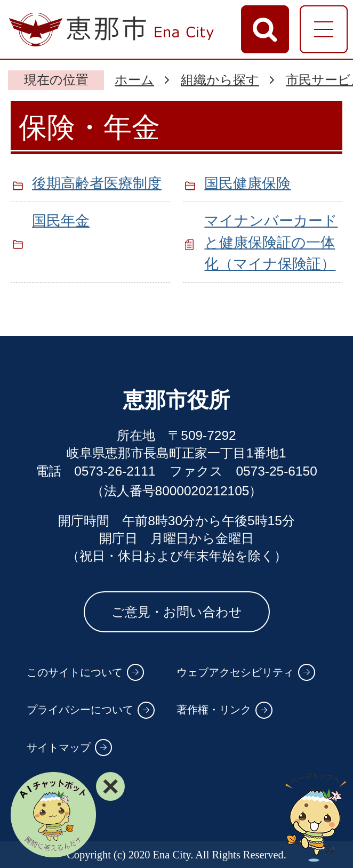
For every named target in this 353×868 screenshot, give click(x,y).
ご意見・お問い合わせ (177, 612)
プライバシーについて (80, 710)
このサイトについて (75, 672)
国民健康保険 (247, 183)
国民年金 (61, 220)
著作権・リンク (214, 710)
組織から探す (220, 80)
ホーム (134, 80)
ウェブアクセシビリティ (235, 672)
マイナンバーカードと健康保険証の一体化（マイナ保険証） (271, 242)
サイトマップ (59, 748)
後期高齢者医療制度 (97, 183)
